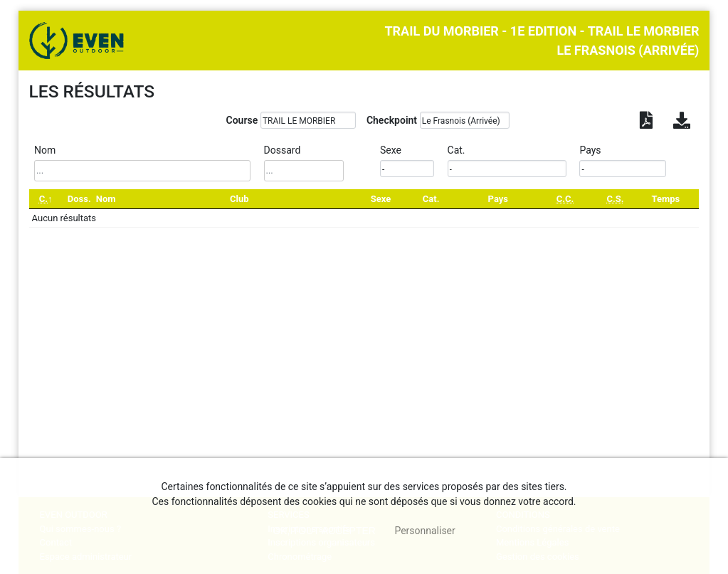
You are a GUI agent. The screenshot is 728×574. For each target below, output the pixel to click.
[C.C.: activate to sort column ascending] (565, 199)
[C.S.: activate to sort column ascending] (615, 199)
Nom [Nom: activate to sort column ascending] (106, 199)
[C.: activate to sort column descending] (46, 199)
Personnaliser (424, 531)
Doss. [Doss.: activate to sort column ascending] (79, 199)
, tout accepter (324, 531)
